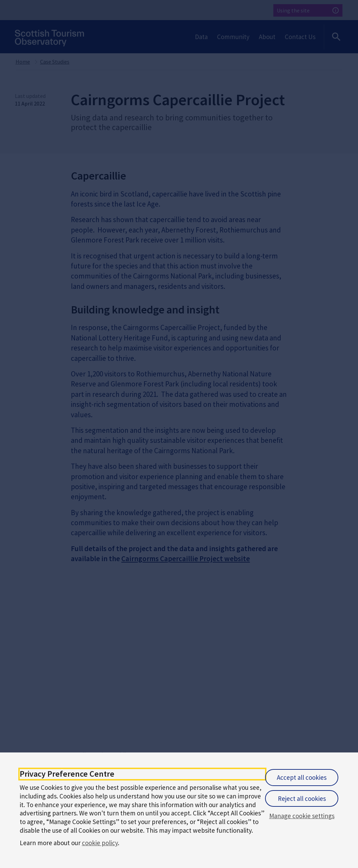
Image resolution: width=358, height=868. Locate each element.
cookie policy (100, 843)
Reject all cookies (302, 798)
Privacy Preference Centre (67, 774)
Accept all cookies (302, 777)
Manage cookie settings (302, 816)
